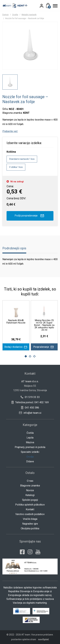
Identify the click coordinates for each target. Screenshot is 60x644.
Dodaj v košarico (16, 347)
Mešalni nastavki (29, 15)
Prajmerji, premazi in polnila (30, 447)
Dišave (30, 461)
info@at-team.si (30, 413)
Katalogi (30, 495)
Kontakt (30, 509)
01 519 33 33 (30, 397)
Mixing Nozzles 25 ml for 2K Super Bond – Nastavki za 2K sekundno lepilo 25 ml (44, 325)
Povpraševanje (44, 347)
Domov (6, 15)
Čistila (30, 433)
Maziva (30, 442)
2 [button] (30, 356)
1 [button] (26, 356)
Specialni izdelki (30, 452)
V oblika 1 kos (16, 167)
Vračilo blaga (30, 519)
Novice (30, 490)
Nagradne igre (30, 524)
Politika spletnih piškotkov (30, 505)
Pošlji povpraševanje (30, 216)
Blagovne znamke (30, 486)
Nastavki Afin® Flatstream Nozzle (16, 322)
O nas (30, 481)
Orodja (15, 15)
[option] (10, 82)
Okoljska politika (30, 528)
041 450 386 (30, 408)
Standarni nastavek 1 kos (22, 159)
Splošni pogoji (30, 500)
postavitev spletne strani (24, 639)
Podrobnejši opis (14, 248)
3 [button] (34, 356)
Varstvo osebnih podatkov (30, 514)
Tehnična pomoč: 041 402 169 (30, 402)
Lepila (30, 438)
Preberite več (10, 131)
